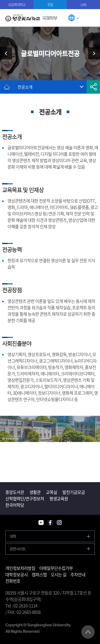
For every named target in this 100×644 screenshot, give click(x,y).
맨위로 (88, 632)
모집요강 (8, 53)
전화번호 (13, 581)
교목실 (51, 492)
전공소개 (25, 87)
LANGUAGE (73, 18)
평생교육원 (59, 498)
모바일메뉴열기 (91, 18)
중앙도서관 (15, 492)
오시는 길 (59, 574)
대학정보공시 (17, 574)
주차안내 (78, 574)
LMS (83, 4)
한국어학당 (15, 505)
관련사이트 (18, 549)
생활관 (35, 492)
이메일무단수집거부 (56, 568)
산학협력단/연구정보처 (25, 498)
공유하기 (93, 87)
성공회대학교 (17, 4)
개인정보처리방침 (20, 568)
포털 (50, 4)
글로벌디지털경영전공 (92, 53)
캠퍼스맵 (39, 574)
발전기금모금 (74, 492)
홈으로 (7, 87)
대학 (13, 536)
